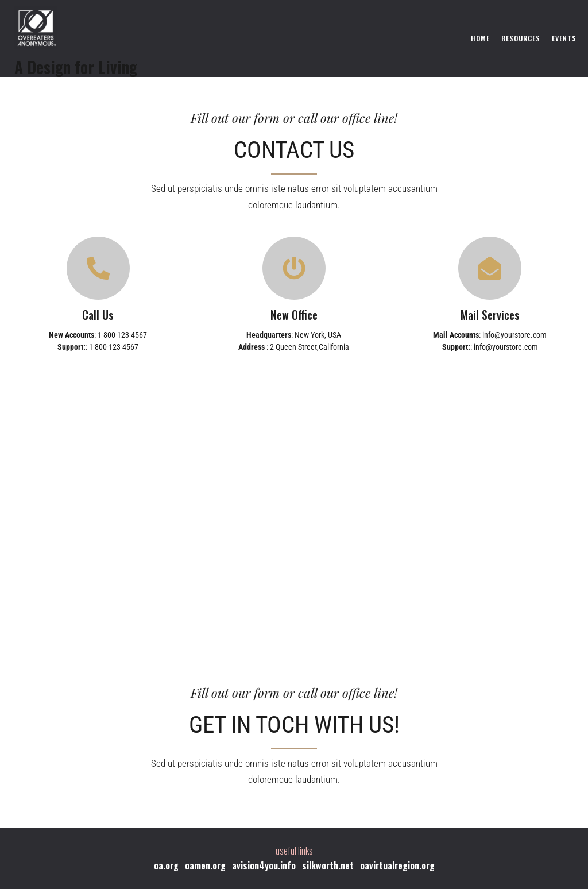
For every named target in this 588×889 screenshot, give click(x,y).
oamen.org (205, 865)
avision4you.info (264, 865)
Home (480, 38)
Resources (521, 38)
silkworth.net (328, 865)
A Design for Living (76, 67)
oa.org (166, 865)
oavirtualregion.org (397, 865)
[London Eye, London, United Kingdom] (294, 508)
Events (564, 38)
